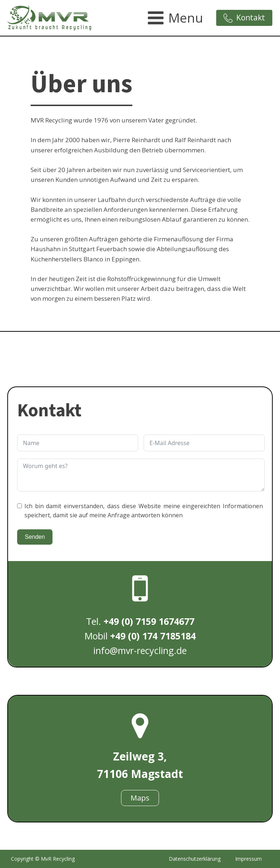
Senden (35, 537)
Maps (140, 798)
